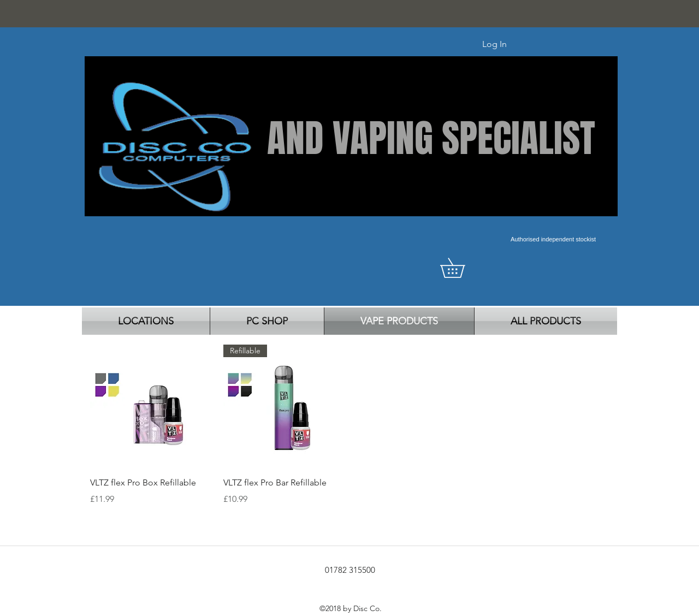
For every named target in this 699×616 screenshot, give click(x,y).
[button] (462, 268)
